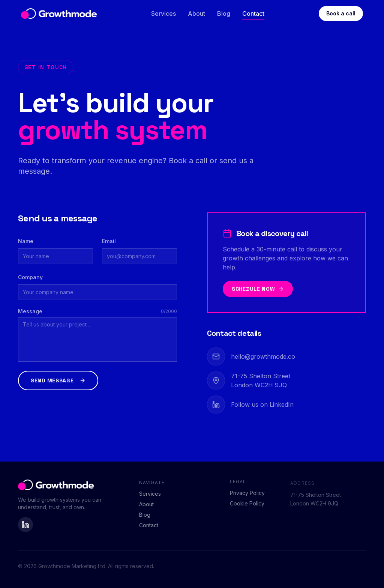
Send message (58, 380)
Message (30, 311)
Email (109, 241)
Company (30, 277)
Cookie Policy (247, 507)
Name (26, 241)
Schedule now (258, 289)
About (196, 14)
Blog (224, 14)
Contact (253, 14)
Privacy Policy (247, 497)
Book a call (341, 13)
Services (163, 14)
